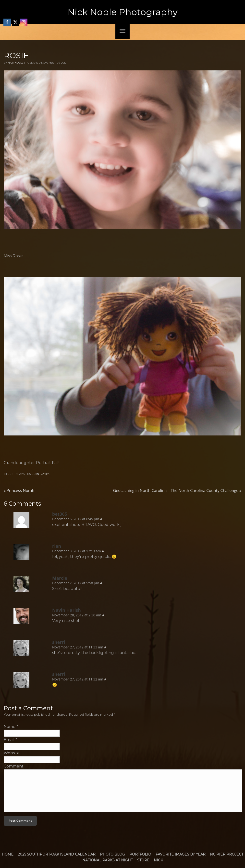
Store (143, 860)
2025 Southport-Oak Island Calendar (57, 854)
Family (44, 474)
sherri (59, 642)
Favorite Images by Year (181, 854)
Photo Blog (112, 854)
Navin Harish (67, 610)
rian (57, 546)
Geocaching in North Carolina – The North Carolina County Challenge (177, 490)
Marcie (60, 578)
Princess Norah (19, 490)
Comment (14, 766)
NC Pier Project (227, 854)
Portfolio (140, 854)
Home (8, 854)
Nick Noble (16, 63)
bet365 (60, 514)
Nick (158, 860)
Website (12, 753)
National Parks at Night (108, 860)
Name (10, 727)
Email (9, 740)
